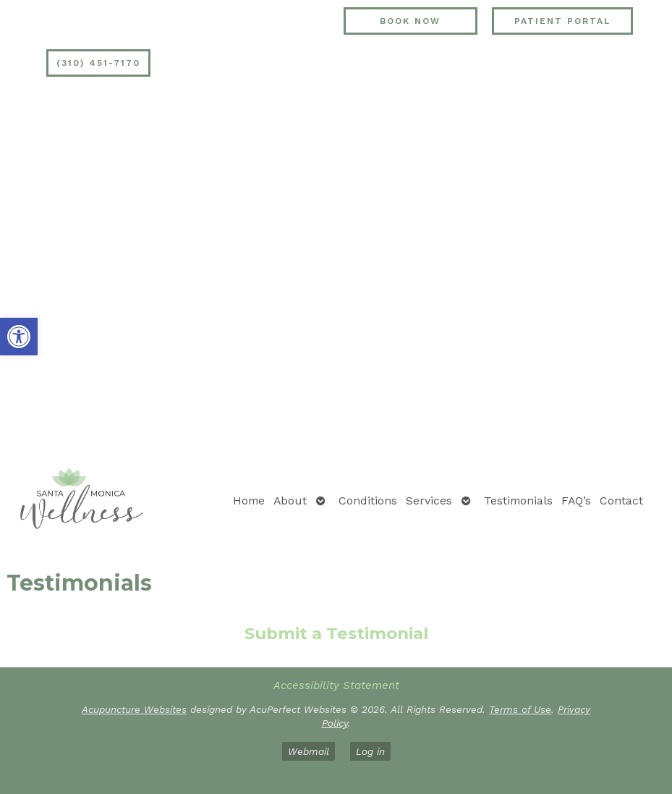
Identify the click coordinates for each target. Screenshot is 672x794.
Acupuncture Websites (134, 709)
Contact (621, 501)
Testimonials (518, 501)
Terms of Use (520, 709)
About (290, 501)
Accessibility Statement (336, 685)
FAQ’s (576, 501)
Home (249, 501)
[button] (19, 337)
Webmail (309, 751)
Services (429, 501)
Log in (370, 751)
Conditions (368, 501)
